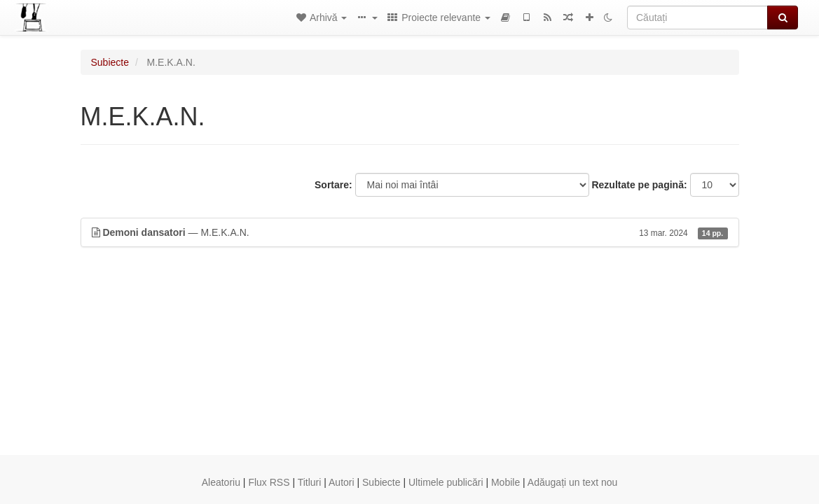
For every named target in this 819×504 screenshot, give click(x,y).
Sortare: (333, 185)
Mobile (505, 482)
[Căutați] (697, 17)
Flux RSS (269, 482)
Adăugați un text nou (572, 482)
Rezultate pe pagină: (639, 185)
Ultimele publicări (446, 482)
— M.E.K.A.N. (410, 232)
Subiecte (110, 62)
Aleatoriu (221, 482)
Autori (342, 482)
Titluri (310, 482)
